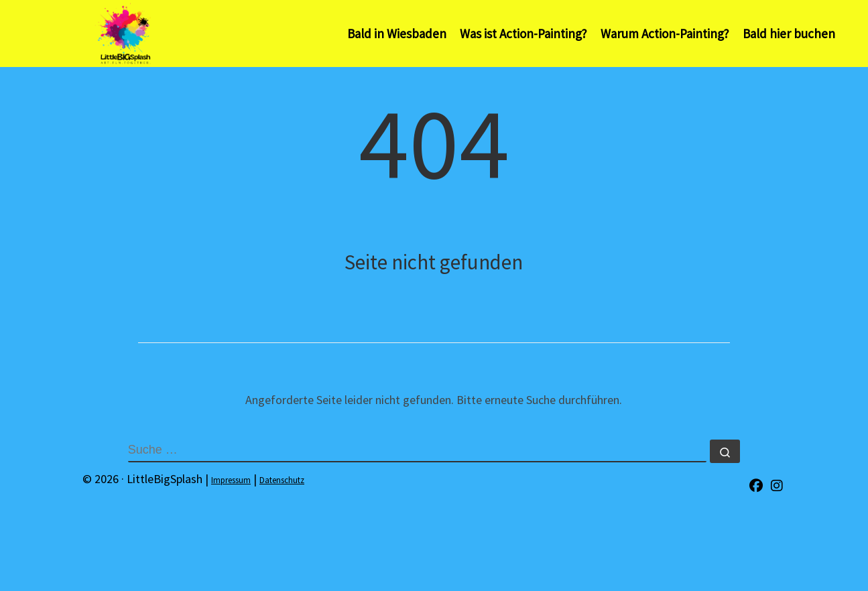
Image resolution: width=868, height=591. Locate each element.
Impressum (231, 480)
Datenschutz (282, 480)
